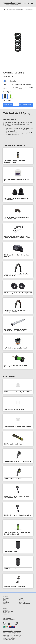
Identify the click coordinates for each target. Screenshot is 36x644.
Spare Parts (22, 602)
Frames (21, 598)
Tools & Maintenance (24, 604)
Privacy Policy (6, 613)
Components (6, 602)
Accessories (6, 598)
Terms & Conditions (8, 612)
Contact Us (6, 610)
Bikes (4, 600)
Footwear (5, 604)
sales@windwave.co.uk (9, 620)
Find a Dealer (6, 614)
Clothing (5, 601)
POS (20, 600)
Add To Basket (28, 105)
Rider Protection (23, 601)
